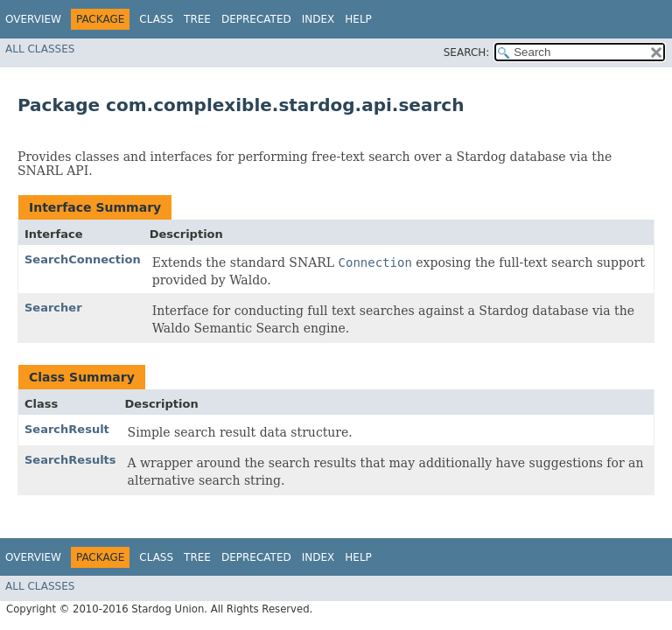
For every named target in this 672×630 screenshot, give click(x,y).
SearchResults (70, 460)
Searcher (53, 308)
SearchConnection (83, 259)
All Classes (40, 49)
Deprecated (256, 19)
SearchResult (67, 429)
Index (318, 19)
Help (358, 19)
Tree (197, 19)
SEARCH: (467, 52)
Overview (33, 19)
